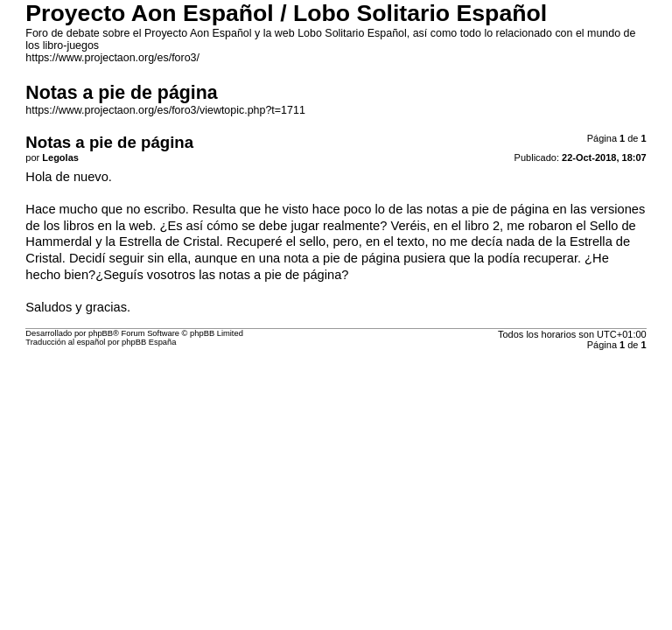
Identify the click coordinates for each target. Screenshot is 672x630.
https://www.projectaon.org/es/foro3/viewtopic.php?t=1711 (165, 110)
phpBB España (149, 342)
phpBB (101, 333)
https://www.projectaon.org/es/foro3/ (112, 58)
